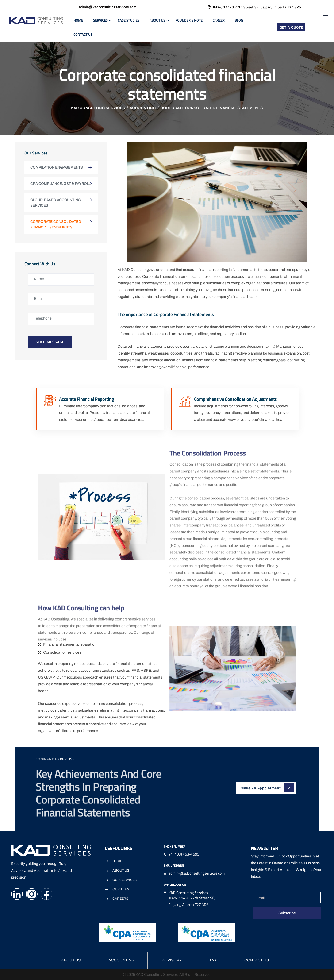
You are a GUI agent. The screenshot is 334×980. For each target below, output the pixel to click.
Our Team (121, 889)
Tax (213, 960)
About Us (157, 20)
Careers (120, 899)
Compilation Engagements (57, 167)
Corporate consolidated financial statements (56, 224)
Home (78, 20)
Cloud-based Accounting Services (56, 203)
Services (100, 20)
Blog (239, 20)
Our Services (125, 880)
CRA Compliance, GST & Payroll (60, 184)
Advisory (172, 960)
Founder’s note (189, 20)
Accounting (121, 960)
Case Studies (129, 20)
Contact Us (83, 34)
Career (219, 20)
